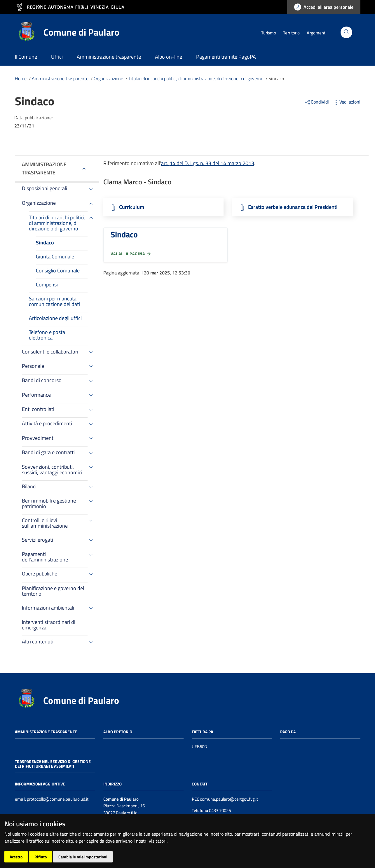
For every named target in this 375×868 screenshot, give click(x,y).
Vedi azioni (347, 102)
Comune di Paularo (81, 700)
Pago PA (288, 732)
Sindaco (124, 234)
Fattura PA (202, 732)
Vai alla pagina (131, 254)
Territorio (291, 33)
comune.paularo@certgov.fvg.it (229, 799)
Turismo (269, 33)
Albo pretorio (118, 732)
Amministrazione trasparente (44, 168)
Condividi (317, 102)
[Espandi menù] (84, 169)
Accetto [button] (16, 857)
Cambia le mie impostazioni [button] (83, 857)
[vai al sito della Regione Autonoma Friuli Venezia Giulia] (73, 7)
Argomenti (316, 33)
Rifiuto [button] (41, 857)
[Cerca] (346, 32)
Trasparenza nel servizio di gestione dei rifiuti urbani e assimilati (53, 764)
